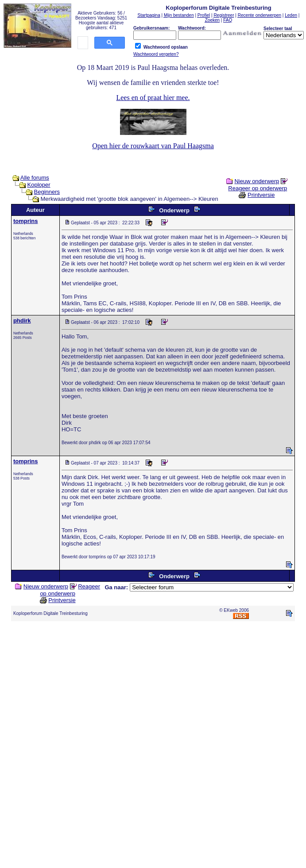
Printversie (261, 195)
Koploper (39, 185)
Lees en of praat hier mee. (153, 98)
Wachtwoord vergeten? (156, 54)
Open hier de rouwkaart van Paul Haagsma (153, 146)
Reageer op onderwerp (258, 188)
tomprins (26, 221)
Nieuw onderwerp (257, 181)
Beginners (47, 192)
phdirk (22, 321)
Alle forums (35, 178)
